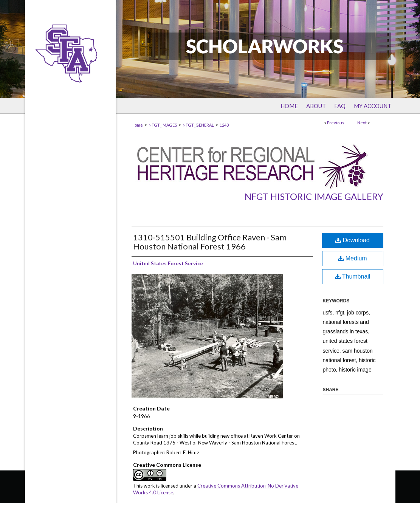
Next (362, 123)
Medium (352, 258)
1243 (224, 125)
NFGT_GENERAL (198, 125)
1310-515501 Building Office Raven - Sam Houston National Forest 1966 (210, 242)
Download (353, 240)
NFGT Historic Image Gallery (314, 196)
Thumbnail (353, 276)
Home (137, 125)
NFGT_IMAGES (163, 125)
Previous (336, 123)
